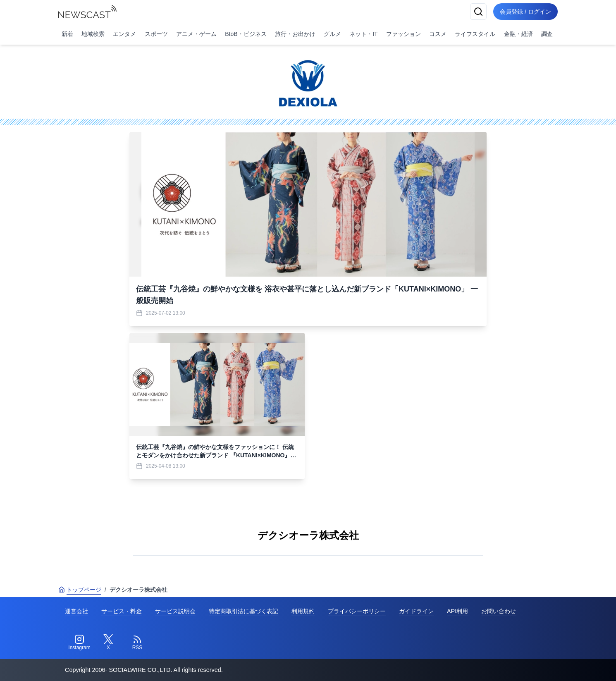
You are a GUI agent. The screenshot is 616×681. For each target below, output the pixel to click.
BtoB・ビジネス (246, 34)
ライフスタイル (475, 34)
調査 (547, 34)
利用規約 (303, 611)
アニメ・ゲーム (196, 34)
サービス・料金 (122, 611)
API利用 (457, 611)
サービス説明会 (175, 611)
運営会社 (76, 611)
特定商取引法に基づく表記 (244, 611)
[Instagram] (79, 643)
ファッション (404, 34)
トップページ (80, 590)
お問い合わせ (499, 611)
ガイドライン (416, 611)
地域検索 (93, 34)
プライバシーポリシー (357, 611)
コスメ (438, 34)
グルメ (332, 34)
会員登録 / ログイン (525, 12)
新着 (67, 34)
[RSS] (137, 643)
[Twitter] (108, 643)
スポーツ (156, 34)
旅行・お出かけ (295, 34)
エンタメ (124, 34)
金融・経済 (518, 34)
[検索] (478, 12)
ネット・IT (363, 34)
